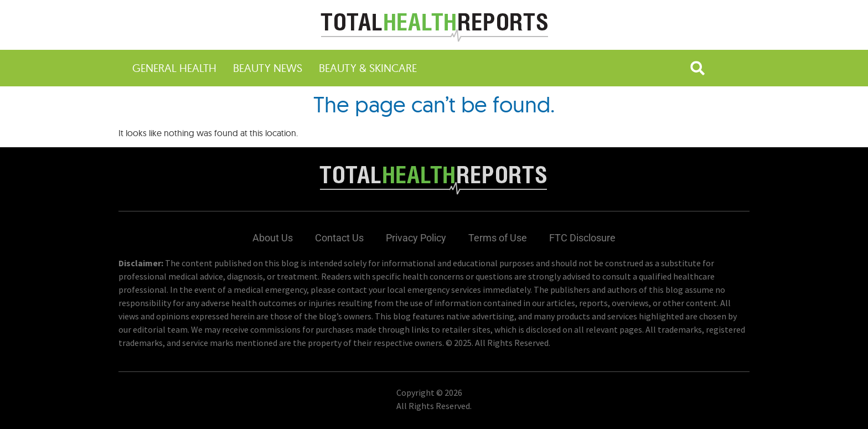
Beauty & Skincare (368, 68)
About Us (273, 238)
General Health (174, 68)
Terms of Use (498, 238)
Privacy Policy (416, 238)
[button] (697, 68)
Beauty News (268, 68)
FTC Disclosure (582, 238)
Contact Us (339, 238)
